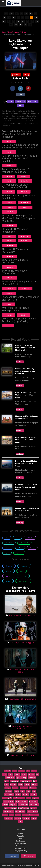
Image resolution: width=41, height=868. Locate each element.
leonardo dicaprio (10, 808)
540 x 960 (23, 176)
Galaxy (8, 581)
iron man (15, 788)
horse (6, 784)
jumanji (18, 794)
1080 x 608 (9, 293)
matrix (12, 815)
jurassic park (7, 798)
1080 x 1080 (25, 289)
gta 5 (7, 781)
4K (12, 14)
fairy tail (7, 771)
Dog (20, 548)
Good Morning (23, 581)
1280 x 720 (9, 236)
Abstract (30, 538)
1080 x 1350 (9, 289)
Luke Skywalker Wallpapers (18, 32)
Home (4, 32)
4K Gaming (24, 566)
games (24, 774)
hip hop (27, 784)
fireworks (22, 771)
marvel (5, 815)
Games (19, 553)
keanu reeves (23, 805)
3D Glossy (9, 566)
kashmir (5, 805)
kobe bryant (33, 801)
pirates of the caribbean (30, 815)
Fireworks (23, 576)
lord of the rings (24, 808)
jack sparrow (9, 794)
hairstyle (13, 784)
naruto (18, 815)
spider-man (9, 818)
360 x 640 (9, 176)
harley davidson (26, 781)
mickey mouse (20, 811)
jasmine (33, 794)
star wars (18, 818)
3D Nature (9, 543)
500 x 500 (23, 315)
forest (5, 774)
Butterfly (8, 571)
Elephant (9, 576)
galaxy (17, 774)
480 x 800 (9, 192)
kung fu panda (9, 801)
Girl (7, 553)
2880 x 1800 (9, 225)
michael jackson (32, 811)
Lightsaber (33, 102)
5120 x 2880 (9, 267)
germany (31, 774)
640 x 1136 (9, 141)
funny (11, 774)
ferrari (14, 771)
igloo (23, 791)
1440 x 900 (24, 203)
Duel (20, 105)
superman (26, 818)
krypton (35, 798)
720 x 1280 (9, 181)
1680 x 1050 (9, 207)
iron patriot (24, 788)
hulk (35, 781)
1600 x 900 (9, 241)
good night (32, 778)
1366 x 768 (24, 236)
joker (34, 791)
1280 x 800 (9, 203)
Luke (10, 102)
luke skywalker (8, 811)
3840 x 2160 (9, 256)
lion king (34, 808)
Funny (32, 548)
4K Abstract (24, 543)
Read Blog (20, 362)
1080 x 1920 (9, 166)
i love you (33, 788)
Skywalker (20, 102)
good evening (21, 778)
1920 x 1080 (25, 241)
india (28, 791)
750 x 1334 (9, 152)
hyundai (34, 784)
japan (29, 798)
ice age (8, 788)
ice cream (9, 791)
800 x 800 (9, 315)
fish (28, 771)
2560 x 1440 (9, 245)
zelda (20, 822)
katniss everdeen (21, 801)
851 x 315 (9, 304)
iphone (16, 791)
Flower (8, 548)
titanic (34, 818)
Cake (22, 571)
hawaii (20, 784)
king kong (13, 805)
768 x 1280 (24, 192)
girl (37, 774)
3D (6, 14)
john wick (26, 794)
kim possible (34, 805)
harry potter (15, 781)
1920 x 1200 (25, 207)
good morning (10, 778)
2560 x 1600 (9, 212)
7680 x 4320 (10, 278)
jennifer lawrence (19, 798)
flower (34, 771)
